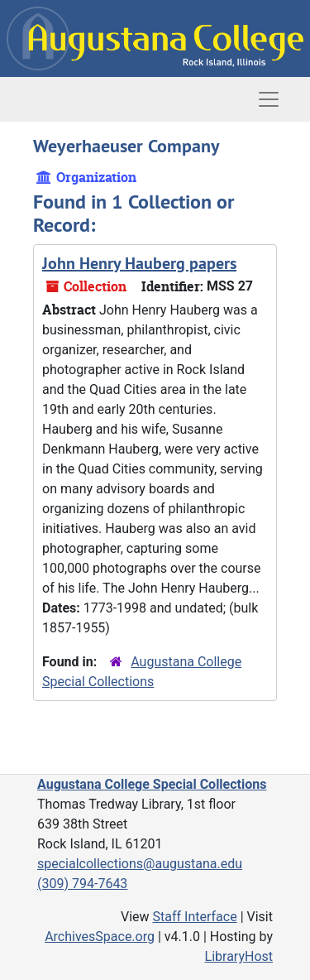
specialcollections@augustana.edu (140, 864)
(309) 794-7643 (82, 884)
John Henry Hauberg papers (139, 263)
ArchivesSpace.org (100, 937)
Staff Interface (195, 917)
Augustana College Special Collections (152, 784)
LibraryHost (239, 956)
